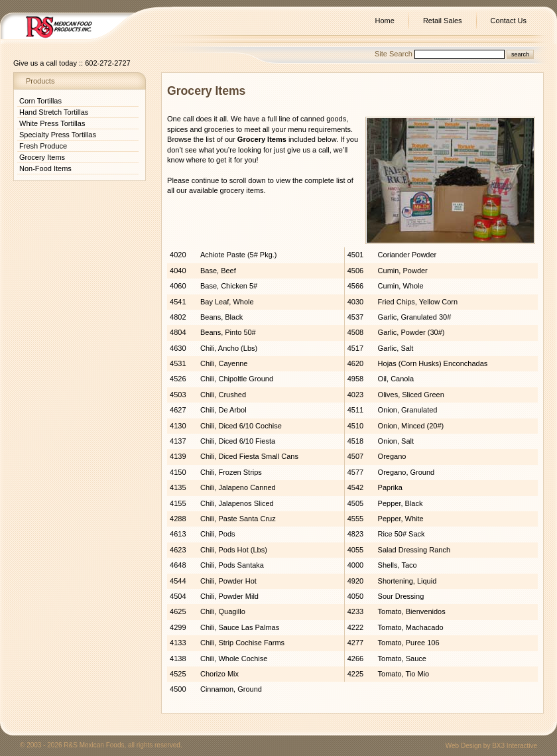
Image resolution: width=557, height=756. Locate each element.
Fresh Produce (43, 146)
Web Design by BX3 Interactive (491, 746)
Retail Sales (443, 21)
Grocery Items (42, 157)
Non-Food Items (45, 168)
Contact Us (509, 21)
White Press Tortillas (52, 123)
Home (385, 21)
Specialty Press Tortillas (58, 135)
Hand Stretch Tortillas (54, 112)
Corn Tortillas (40, 101)
